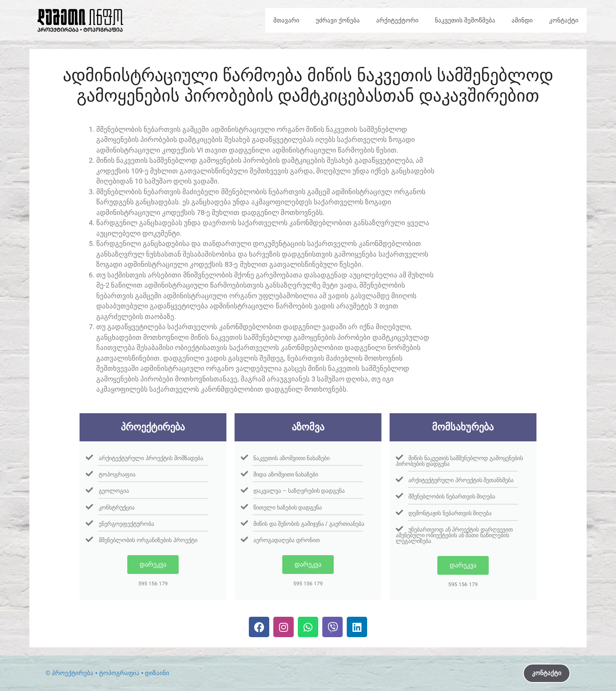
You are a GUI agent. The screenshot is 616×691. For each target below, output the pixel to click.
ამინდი (522, 20)
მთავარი (286, 20)
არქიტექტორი (397, 20)
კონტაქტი (564, 20)
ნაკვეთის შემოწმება (465, 20)
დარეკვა (153, 564)
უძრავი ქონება (338, 20)
